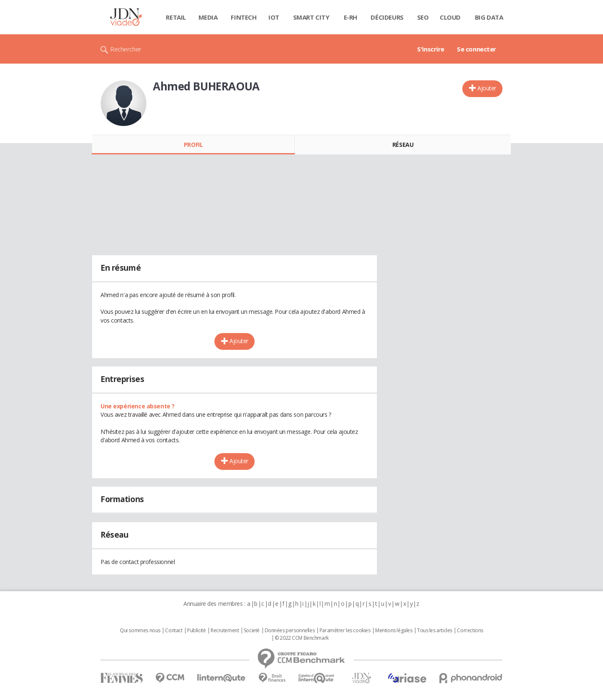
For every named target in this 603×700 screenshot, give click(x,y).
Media (208, 17)
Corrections (470, 631)
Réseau (403, 145)
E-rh (350, 17)
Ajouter (487, 88)
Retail (176, 17)
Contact (174, 631)
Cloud (450, 17)
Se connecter (477, 49)
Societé (252, 631)
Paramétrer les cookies (345, 631)
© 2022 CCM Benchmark (302, 638)
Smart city (311, 17)
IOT (274, 17)
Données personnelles (290, 631)
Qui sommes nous (140, 631)
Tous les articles (435, 631)
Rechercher (126, 49)
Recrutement (225, 631)
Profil (193, 145)
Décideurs (387, 17)
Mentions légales (394, 631)
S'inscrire (431, 49)
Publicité (196, 631)
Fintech (244, 17)
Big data (489, 17)
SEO (423, 17)
